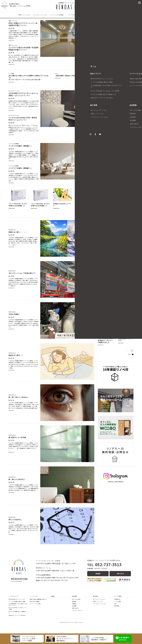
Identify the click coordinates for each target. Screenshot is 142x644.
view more (11, 40)
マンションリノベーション (40, 15)
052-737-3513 (104, 565)
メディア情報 (120, 15)
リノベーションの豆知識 (57, 15)
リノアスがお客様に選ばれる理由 (17, 601)
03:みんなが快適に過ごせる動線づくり (18, 612)
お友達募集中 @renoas (122, 639)
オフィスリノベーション (99, 599)
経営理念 (74, 601)
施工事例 (95, 596)
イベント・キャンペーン (108, 15)
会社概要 (74, 606)
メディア (130, 354)
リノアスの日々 (94, 15)
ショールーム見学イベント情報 (30, 639)
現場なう (85, 15)
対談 (115, 604)
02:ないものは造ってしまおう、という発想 (18, 608)
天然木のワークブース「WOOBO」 (17, 615)
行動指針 (74, 604)
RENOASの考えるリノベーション (17, 599)
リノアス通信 (118, 596)
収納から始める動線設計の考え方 (38, 599)
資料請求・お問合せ (98, 639)
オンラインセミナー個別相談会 (64, 639)
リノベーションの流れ (35, 604)
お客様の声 (129, 100)
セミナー (83, 85)
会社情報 (74, 596)
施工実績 (116, 606)
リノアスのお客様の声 (74, 15)
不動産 (53, 596)
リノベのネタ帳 (82, 215)
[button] (132, 96)
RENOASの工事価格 (35, 601)
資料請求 (98, 574)
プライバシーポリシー (77, 610)
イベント (91, 85)
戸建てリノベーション (24, 15)
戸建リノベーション (98, 601)
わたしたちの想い (76, 599)
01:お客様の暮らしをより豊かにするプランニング (18, 605)
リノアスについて (13, 596)
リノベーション (34, 596)
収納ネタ (91, 215)
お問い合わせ (120, 574)
